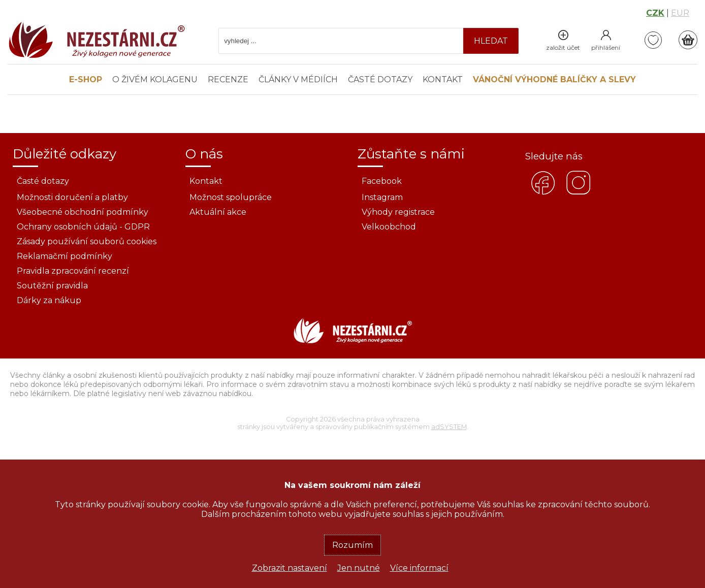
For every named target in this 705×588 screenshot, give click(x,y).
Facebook (382, 181)
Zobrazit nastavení (290, 568)
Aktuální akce (218, 212)
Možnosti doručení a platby (72, 197)
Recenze (228, 79)
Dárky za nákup (49, 300)
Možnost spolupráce (231, 197)
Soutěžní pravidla (52, 286)
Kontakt (443, 79)
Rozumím (352, 545)
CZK (655, 13)
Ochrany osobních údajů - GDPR (83, 227)
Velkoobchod (389, 227)
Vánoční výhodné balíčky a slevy (554, 79)
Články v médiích (298, 79)
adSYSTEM (449, 427)
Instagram (382, 197)
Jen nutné (359, 568)
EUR (680, 13)
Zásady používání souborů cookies (87, 241)
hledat (491, 41)
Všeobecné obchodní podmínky (83, 212)
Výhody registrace (398, 212)
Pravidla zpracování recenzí (73, 271)
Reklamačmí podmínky (65, 256)
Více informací (419, 568)
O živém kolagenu (155, 79)
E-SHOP (86, 79)
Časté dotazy (380, 79)
